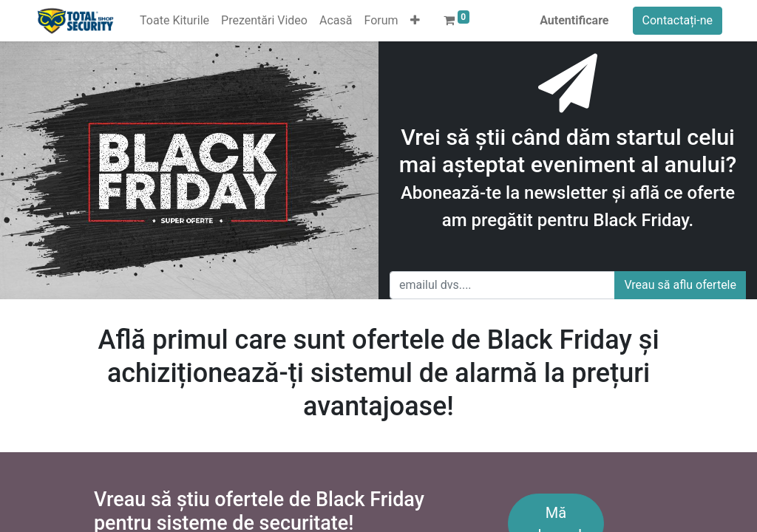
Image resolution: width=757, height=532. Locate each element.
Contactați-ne (678, 20)
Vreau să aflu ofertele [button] (680, 285)
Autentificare (574, 20)
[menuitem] (174, 21)
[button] (415, 21)
